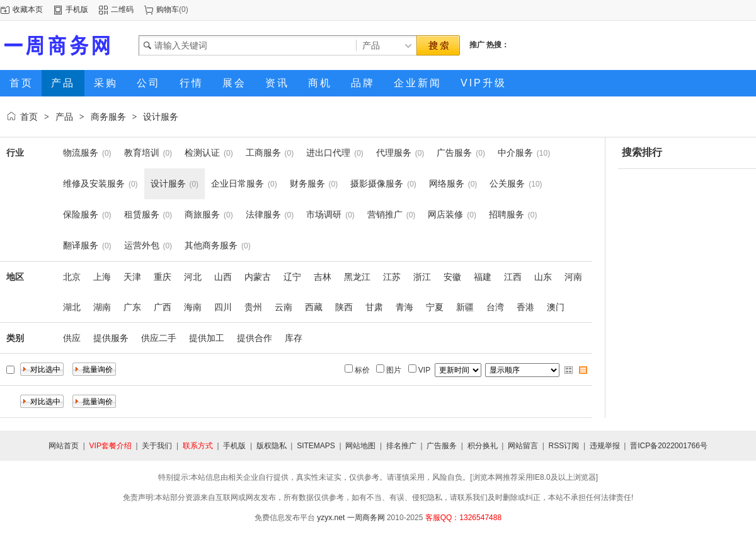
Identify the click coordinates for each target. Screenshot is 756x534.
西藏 (314, 307)
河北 (193, 277)
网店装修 (445, 214)
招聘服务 (507, 214)
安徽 (452, 277)
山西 (223, 277)
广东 (132, 307)
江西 (513, 277)
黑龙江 (357, 277)
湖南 (102, 307)
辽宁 (292, 277)
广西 (163, 307)
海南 (193, 307)
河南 (573, 277)
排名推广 (401, 446)
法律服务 (263, 214)
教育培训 (142, 153)
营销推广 (385, 214)
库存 (294, 338)
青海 (404, 307)
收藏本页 (28, 9)
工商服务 (263, 153)
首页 (29, 117)
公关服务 (507, 183)
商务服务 (108, 117)
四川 (223, 307)
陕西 (344, 307)
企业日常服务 (238, 183)
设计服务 (161, 117)
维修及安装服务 (94, 183)
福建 (483, 277)
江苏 (392, 277)
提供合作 (255, 338)
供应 (72, 338)
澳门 (556, 307)
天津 (132, 277)
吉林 (323, 277)
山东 (543, 277)
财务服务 (307, 183)
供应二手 (159, 338)
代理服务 (394, 153)
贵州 (253, 307)
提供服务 (111, 338)
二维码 (122, 9)
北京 (72, 277)
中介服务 (515, 153)
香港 (525, 307)
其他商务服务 (211, 245)
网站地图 (360, 446)
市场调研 (324, 214)
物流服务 (81, 153)
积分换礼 (483, 446)
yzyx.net (331, 518)
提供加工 (207, 338)
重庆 (163, 277)
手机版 (77, 9)
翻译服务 (81, 245)
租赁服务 (142, 214)
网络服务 (447, 183)
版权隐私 (272, 446)
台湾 (495, 307)
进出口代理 (328, 153)
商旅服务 (202, 214)
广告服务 (454, 153)
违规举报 (605, 446)
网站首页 (64, 446)
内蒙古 (258, 277)
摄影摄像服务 (377, 183)
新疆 (465, 307)
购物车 (168, 9)
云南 (283, 307)
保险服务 (81, 214)
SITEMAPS (316, 446)
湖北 (72, 307)
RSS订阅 (564, 446)
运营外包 (142, 245)
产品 (64, 117)
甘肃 (374, 307)
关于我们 (157, 446)
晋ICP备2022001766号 (669, 446)
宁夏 (435, 307)
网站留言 (523, 446)
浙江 (422, 277)
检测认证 (202, 153)
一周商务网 (366, 518)
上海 (102, 277)
